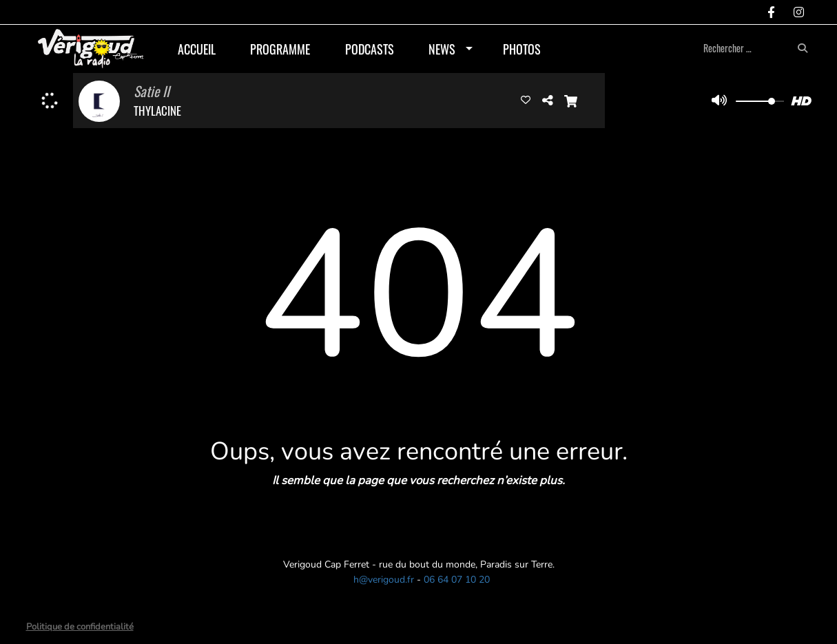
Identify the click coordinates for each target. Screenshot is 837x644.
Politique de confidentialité (80, 627)
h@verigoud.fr (384, 580)
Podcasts (370, 49)
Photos (522, 49)
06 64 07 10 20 (457, 580)
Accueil (197, 49)
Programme (280, 49)
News (442, 49)
